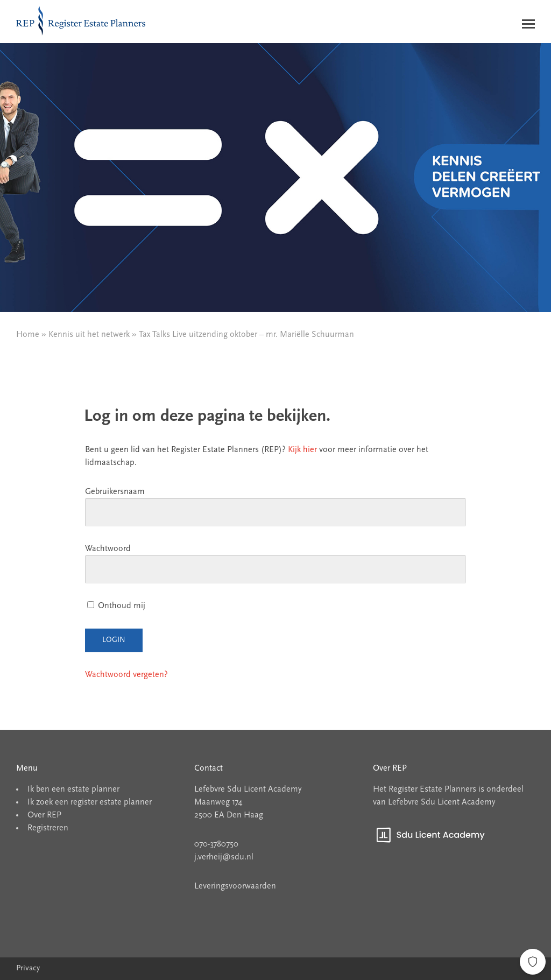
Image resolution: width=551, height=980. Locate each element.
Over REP (44, 815)
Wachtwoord (108, 549)
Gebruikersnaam (115, 492)
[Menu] (528, 26)
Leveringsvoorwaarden (235, 886)
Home (28, 335)
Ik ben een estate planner (73, 789)
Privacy (28, 968)
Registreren (48, 828)
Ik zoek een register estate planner (90, 802)
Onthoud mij (116, 606)
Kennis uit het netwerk (89, 335)
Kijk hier (302, 450)
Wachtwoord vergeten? (126, 675)
